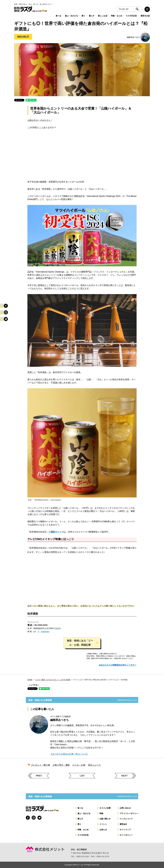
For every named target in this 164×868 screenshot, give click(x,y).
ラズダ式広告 (83, 835)
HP (35, 632)
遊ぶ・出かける (84, 813)
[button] (82, 643)
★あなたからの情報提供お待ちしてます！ (118, 665)
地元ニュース (94, 765)
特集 (101, 813)
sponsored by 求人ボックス (127, 700)
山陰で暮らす (105, 819)
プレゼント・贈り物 (40, 765)
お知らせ (103, 830)
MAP (58, 628)
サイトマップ (125, 830)
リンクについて (126, 819)
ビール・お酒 (79, 765)
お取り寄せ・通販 (61, 765)
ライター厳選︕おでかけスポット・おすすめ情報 (53, 680)
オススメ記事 (105, 808)
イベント (103, 824)
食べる (80, 808)
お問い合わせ (125, 808)
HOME (30, 680)
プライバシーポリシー (129, 813)
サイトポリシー (126, 835)
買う (79, 824)
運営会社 (123, 824)
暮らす (80, 819)
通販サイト (56, 532)
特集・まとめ (83, 830)
